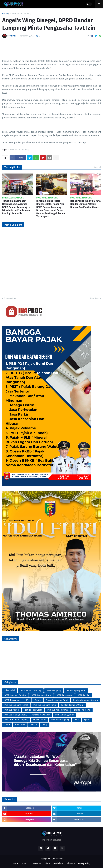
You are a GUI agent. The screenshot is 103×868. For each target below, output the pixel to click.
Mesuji (38, 700)
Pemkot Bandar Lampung (16, 720)
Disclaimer (58, 863)
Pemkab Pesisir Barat (57, 710)
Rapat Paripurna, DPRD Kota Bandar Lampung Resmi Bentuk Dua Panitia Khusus (85, 204)
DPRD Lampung (54, 690)
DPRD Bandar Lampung (20, 14)
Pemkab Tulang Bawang (15, 715)
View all (97, 167)
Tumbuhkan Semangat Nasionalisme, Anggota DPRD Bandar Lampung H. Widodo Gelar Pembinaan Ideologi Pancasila (16, 207)
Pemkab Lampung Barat (57, 700)
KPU (27, 700)
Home (5, 14)
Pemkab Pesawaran (33, 710)
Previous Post (10, 298)
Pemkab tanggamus (65, 715)
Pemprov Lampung (60, 720)
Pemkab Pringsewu (82, 710)
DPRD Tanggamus (12, 700)
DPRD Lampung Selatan (15, 695)
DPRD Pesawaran (64, 695)
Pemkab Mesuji (12, 710)
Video (7, 725)
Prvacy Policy (84, 863)
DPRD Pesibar (84, 695)
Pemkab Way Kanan (41, 715)
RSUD (76, 720)
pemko (34, 725)
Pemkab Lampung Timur (45, 705)
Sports (87, 720)
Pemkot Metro (40, 720)
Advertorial (10, 690)
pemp (45, 725)
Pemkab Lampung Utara (72, 705)
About (24, 863)
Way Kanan (20, 725)
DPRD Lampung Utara (41, 695)
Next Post (95, 298)
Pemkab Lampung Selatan (85, 700)
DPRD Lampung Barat (76, 690)
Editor (47, 863)
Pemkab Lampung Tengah (16, 705)
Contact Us (36, 863)
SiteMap (71, 863)
